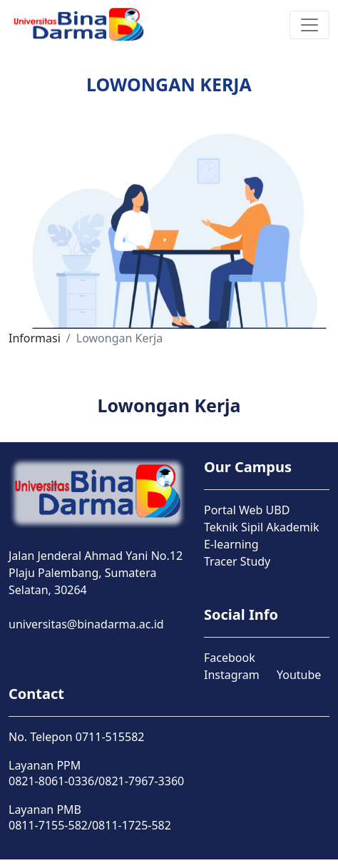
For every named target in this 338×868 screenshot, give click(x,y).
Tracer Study (237, 561)
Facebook (230, 658)
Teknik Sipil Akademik (261, 527)
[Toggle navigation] (309, 25)
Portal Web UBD (247, 510)
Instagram (232, 675)
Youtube (299, 675)
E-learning (231, 544)
